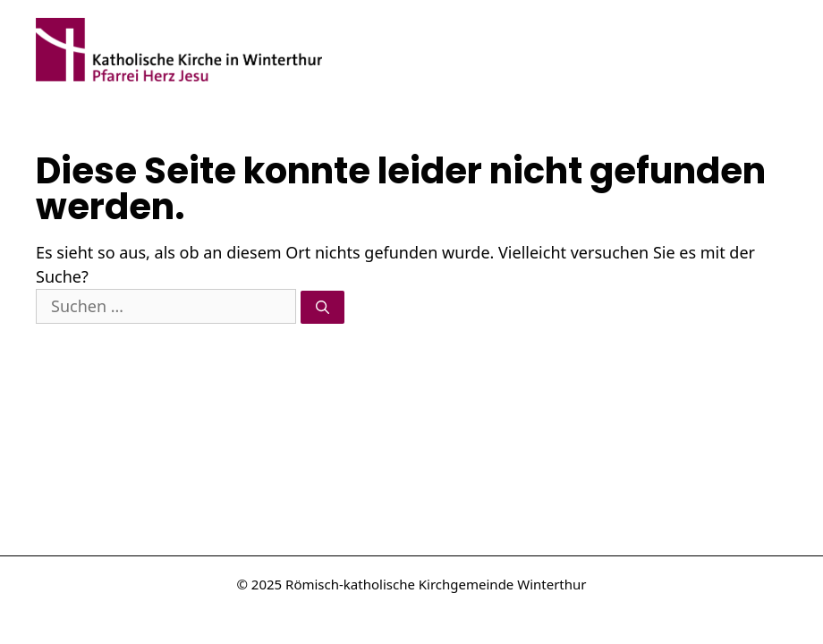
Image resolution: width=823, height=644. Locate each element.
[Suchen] (322, 307)
